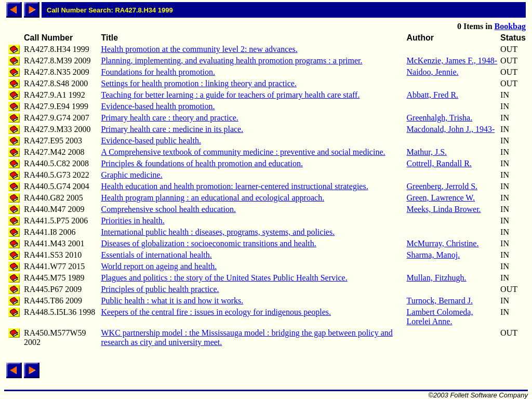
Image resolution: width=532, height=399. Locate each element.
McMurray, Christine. (443, 243)
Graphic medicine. (132, 175)
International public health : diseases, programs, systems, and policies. (218, 232)
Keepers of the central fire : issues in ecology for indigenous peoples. (216, 312)
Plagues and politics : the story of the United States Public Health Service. (224, 278)
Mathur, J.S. (427, 152)
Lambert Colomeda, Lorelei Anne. (440, 317)
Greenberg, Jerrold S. (442, 186)
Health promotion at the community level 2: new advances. (199, 49)
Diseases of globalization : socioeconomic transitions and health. (209, 243)
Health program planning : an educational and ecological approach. (213, 198)
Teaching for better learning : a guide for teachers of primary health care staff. (231, 95)
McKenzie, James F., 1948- (452, 61)
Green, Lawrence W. (441, 198)
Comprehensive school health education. (169, 209)
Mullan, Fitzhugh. (437, 278)
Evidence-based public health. (151, 141)
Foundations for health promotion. (158, 72)
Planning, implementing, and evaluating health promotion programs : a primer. (232, 61)
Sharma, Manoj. (434, 255)
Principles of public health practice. (160, 289)
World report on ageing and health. (159, 266)
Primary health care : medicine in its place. (172, 129)
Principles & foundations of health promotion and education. (202, 163)
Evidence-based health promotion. (158, 106)
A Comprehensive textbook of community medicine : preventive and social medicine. (243, 152)
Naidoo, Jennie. (433, 72)
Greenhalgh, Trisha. (440, 118)
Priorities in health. (133, 221)
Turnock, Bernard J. (440, 301)
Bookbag (510, 26)
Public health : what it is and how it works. (172, 301)
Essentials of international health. (157, 255)
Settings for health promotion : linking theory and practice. (199, 83)
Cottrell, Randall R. (439, 163)
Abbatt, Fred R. (433, 95)
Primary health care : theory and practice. (170, 118)
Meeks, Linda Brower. (444, 209)
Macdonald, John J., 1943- (451, 129)
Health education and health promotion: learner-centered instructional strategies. (235, 186)
